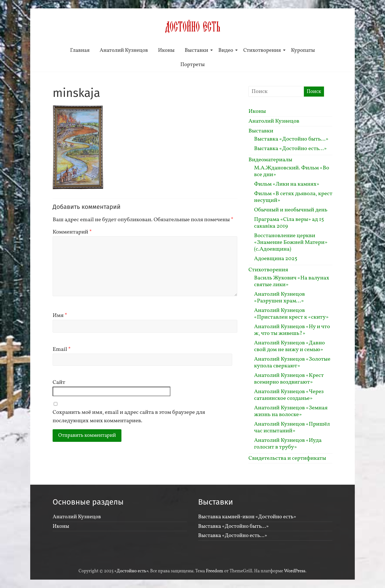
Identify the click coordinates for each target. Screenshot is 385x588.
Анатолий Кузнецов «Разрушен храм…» (280, 298)
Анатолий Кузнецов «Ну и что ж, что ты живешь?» (292, 330)
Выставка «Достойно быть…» (291, 139)
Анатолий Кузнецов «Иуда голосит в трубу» (288, 444)
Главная (80, 50)
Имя (60, 316)
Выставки (196, 50)
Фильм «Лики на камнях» (287, 184)
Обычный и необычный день (291, 210)
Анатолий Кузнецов (124, 50)
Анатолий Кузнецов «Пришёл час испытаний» (292, 428)
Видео (226, 50)
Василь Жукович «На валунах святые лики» (292, 281)
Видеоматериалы (270, 160)
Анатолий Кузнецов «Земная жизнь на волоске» (291, 411)
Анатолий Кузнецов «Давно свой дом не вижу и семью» (289, 346)
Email (62, 349)
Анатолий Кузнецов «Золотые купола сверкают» (292, 363)
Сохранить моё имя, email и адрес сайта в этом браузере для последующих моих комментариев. (129, 417)
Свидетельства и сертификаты (287, 458)
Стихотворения (262, 50)
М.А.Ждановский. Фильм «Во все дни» (292, 171)
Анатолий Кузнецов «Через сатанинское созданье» (289, 395)
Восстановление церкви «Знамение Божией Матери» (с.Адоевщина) (291, 242)
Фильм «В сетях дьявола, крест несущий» (293, 197)
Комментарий (72, 232)
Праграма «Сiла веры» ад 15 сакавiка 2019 (289, 223)
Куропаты (303, 50)
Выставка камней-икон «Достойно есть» (247, 517)
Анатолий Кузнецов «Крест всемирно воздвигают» (289, 379)
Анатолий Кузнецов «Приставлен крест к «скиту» (291, 314)
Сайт (59, 382)
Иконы (166, 50)
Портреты (192, 65)
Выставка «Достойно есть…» (290, 149)
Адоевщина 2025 (276, 259)
